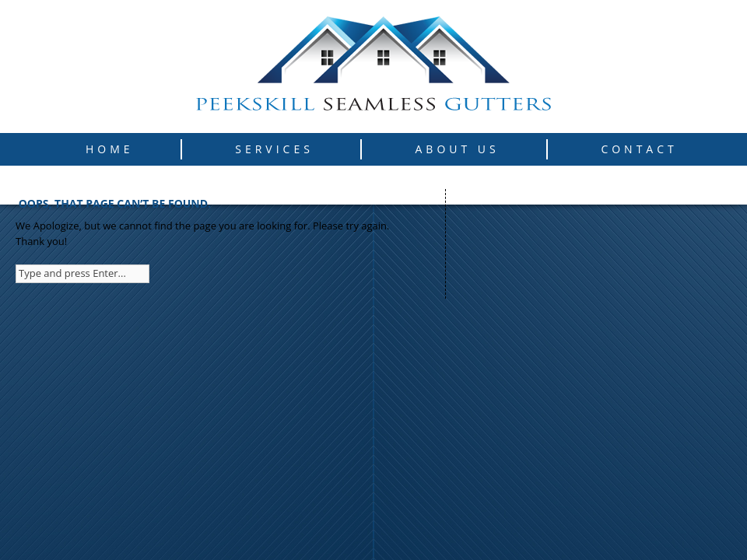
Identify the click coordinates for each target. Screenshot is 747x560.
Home (110, 149)
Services (274, 149)
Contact (639, 149)
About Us (458, 149)
